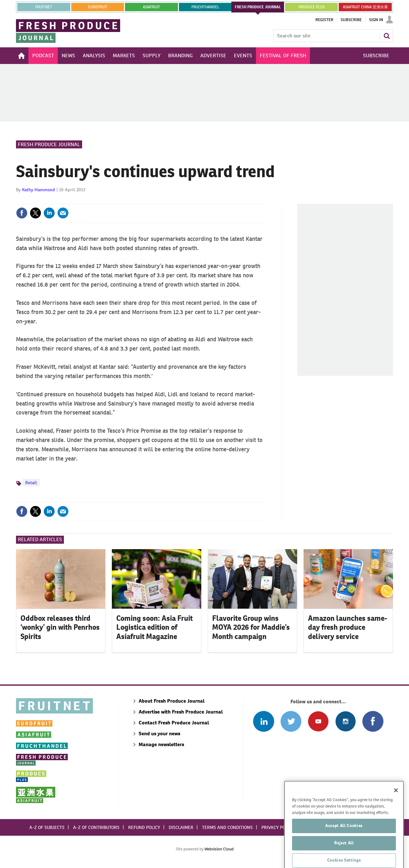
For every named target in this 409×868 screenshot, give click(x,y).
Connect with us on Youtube (318, 721)
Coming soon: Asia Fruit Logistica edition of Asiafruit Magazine (154, 627)
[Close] (396, 806)
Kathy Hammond (39, 190)
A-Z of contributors (96, 827)
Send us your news (159, 734)
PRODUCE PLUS (312, 7)
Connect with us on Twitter (291, 721)
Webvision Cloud (219, 849)
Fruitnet (44, 7)
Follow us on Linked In (263, 721)
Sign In (376, 20)
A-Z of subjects (47, 827)
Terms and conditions (227, 827)
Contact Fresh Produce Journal (174, 723)
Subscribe (351, 20)
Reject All (344, 859)
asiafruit (151, 7)
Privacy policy (278, 827)
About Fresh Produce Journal (172, 701)
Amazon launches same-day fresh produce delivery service (348, 627)
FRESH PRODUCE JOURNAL (258, 7)
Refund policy (144, 827)
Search (387, 36)
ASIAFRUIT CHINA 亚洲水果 (365, 7)
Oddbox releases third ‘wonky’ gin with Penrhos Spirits (60, 627)
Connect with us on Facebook (373, 721)
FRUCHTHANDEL (205, 7)
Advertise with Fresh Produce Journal (181, 712)
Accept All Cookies (344, 841)
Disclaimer (181, 827)
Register (324, 20)
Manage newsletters (161, 744)
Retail (31, 483)
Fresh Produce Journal (49, 144)
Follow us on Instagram (346, 721)
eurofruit (98, 7)
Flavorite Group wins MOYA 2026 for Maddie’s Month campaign (251, 627)
